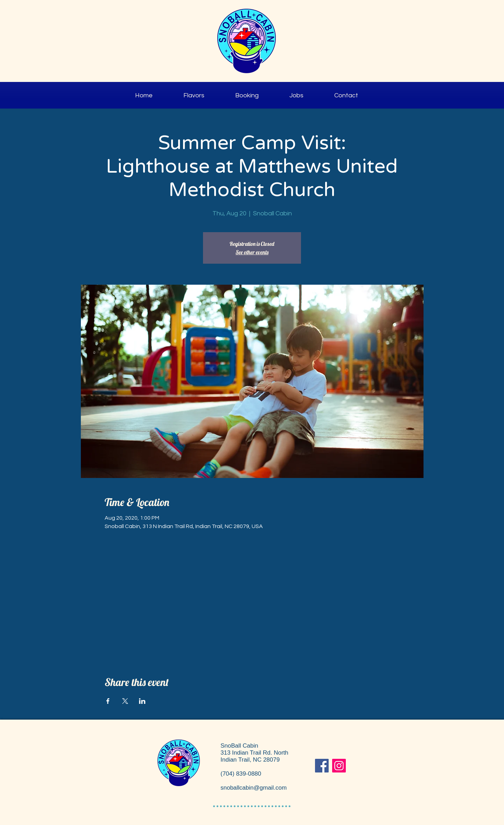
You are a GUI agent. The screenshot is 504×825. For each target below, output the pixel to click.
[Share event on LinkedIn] (142, 701)
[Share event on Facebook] (108, 701)
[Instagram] (339, 766)
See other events (252, 252)
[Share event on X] (125, 701)
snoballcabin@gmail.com (254, 788)
